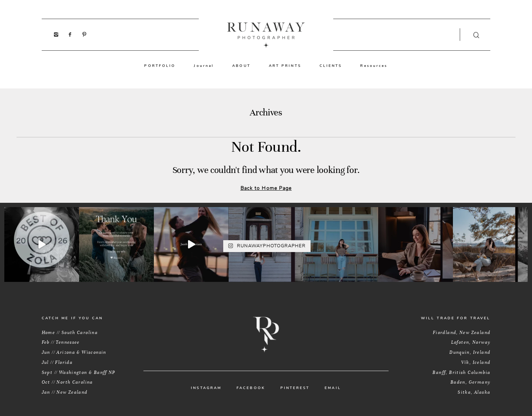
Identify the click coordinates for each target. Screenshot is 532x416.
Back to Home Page (266, 188)
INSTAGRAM (206, 388)
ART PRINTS (285, 66)
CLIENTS (331, 66)
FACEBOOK (251, 388)
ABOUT (241, 66)
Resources (374, 66)
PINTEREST (295, 388)
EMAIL (333, 388)
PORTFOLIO (160, 66)
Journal (204, 66)
